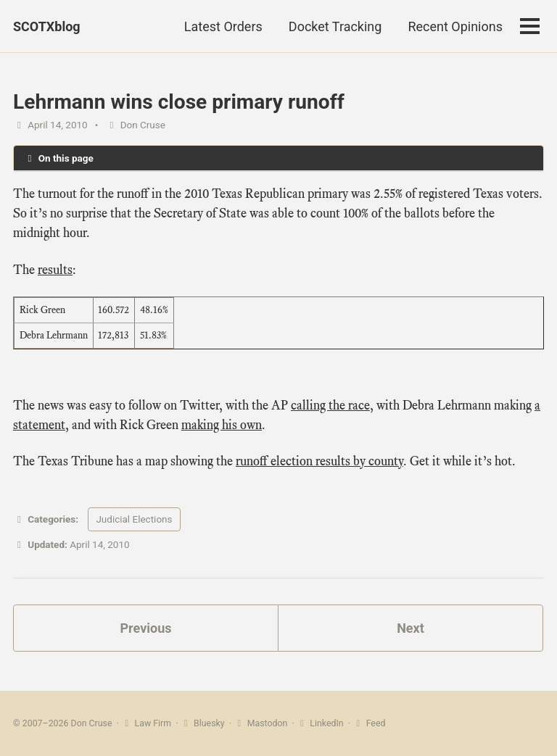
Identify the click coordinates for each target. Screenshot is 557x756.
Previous (146, 628)
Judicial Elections (134, 519)
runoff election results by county (319, 461)
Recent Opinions (455, 26)
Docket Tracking (335, 26)
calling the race (330, 405)
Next (410, 628)
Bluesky (203, 723)
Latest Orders (223, 26)
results (55, 270)
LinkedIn (320, 723)
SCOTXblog (47, 26)
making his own (222, 425)
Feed (369, 723)
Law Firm (146, 723)
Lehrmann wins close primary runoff (179, 102)
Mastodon (260, 723)
